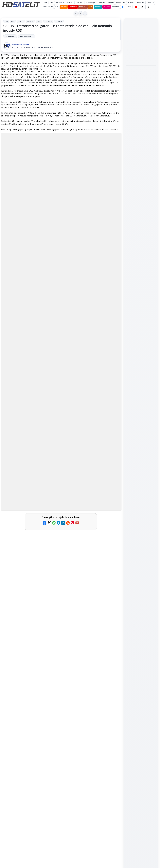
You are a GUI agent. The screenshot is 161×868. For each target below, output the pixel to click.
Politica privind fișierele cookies (141, 380)
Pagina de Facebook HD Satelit (141, 274)
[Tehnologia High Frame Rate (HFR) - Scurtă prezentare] (111, 705)
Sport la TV (120, 3)
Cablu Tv (70, 3)
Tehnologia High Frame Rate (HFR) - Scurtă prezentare (84, 702)
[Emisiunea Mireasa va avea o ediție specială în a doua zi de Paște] (111, 648)
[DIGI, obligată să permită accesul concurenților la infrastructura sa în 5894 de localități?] (50, 648)
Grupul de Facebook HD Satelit (141, 283)
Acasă (45, 3)
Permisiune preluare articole (141, 372)
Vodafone (73, 7)
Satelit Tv (79, 3)
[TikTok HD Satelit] (142, 7)
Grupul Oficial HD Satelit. (46, 579)
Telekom (107, 7)
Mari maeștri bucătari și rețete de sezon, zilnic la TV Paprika (24, 702)
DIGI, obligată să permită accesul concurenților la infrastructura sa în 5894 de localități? (25, 645)
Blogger (99, 780)
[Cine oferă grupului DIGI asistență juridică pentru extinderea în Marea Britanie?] (141, 57)
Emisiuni (111, 3)
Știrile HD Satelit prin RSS (141, 323)
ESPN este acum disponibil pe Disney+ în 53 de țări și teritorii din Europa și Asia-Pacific (25, 672)
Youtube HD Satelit (141, 297)
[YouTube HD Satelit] (136, 7)
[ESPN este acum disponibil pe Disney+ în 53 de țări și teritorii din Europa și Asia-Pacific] (50, 674)
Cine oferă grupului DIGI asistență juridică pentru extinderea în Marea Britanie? (141, 42)
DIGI (57, 7)
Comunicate (60, 3)
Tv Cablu (48, 21)
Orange (64, 7)
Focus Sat (83, 7)
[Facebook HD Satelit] (123, 7)
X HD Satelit (141, 310)
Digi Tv (21, 21)
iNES (91, 7)
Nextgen (98, 7)
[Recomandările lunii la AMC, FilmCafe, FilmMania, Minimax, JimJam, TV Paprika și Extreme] (111, 729)
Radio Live (150, 3)
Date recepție (90, 3)
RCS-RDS (30, 21)
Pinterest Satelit (141, 316)
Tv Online (140, 3)
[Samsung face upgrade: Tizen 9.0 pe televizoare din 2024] (111, 760)
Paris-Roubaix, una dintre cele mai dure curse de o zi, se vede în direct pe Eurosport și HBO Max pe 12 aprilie (140, 105)
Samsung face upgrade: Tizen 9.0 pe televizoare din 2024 (85, 757)
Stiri (39, 21)
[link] (30, 650)
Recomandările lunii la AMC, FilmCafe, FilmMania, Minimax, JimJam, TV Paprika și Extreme (86, 727)
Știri (51, 3)
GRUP (130, 7)
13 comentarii (10, 36)
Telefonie (131, 3)
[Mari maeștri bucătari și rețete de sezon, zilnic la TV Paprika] (50, 705)
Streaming (102, 3)
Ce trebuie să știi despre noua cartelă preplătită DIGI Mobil (24, 757)
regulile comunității (38, 576)
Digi (13, 21)
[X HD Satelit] (148, 7)
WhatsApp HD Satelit (141, 290)
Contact (115, 7)
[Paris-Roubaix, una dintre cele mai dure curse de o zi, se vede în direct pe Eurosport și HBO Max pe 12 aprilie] (141, 121)
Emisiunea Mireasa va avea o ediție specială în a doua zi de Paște (86, 644)
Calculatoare (48, 7)
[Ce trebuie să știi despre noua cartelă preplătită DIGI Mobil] (50, 760)
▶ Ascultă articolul (27, 36)
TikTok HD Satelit (141, 303)
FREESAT (137, 346)
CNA (6, 21)
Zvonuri (59, 21)
